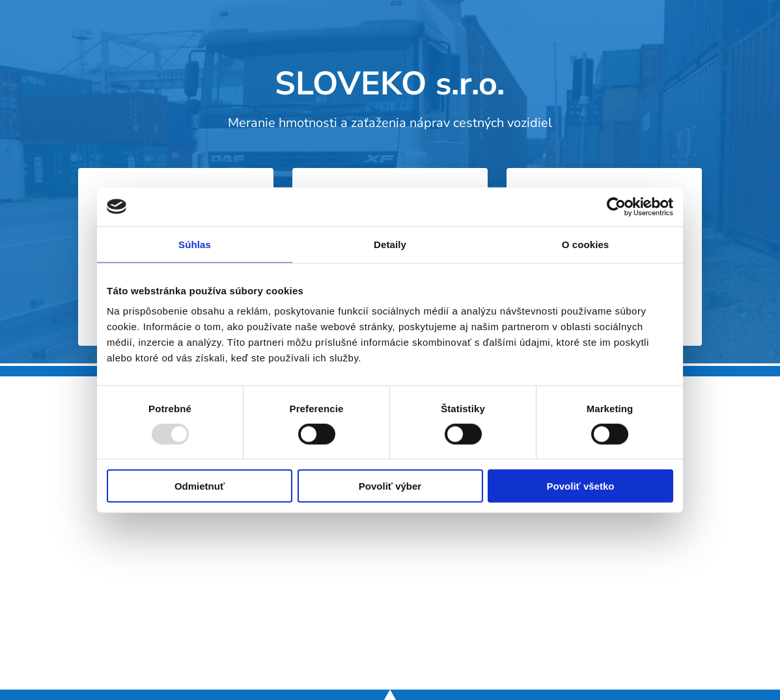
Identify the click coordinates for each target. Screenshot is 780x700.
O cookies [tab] (586, 244)
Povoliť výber (390, 486)
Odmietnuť (200, 486)
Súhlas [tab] (195, 244)
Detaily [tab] (390, 244)
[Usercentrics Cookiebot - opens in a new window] (616, 206)
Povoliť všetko (581, 486)
